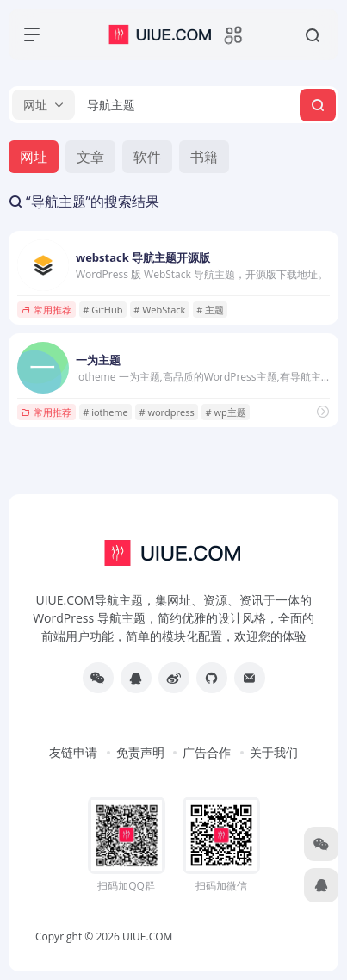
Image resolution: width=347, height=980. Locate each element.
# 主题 (210, 310)
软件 (147, 157)
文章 (90, 157)
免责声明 (140, 752)
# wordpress (167, 412)
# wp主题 (226, 412)
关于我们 (274, 752)
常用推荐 (46, 310)
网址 (34, 157)
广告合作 (207, 752)
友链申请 (73, 752)
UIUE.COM (147, 937)
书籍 (204, 157)
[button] (43, 105)
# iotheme (105, 412)
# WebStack (159, 310)
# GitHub (102, 310)
